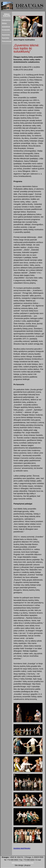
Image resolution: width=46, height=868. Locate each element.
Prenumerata (7, 41)
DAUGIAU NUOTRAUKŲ (22, 848)
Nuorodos (5, 38)
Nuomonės (6, 35)
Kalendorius (6, 20)
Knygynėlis (6, 30)
